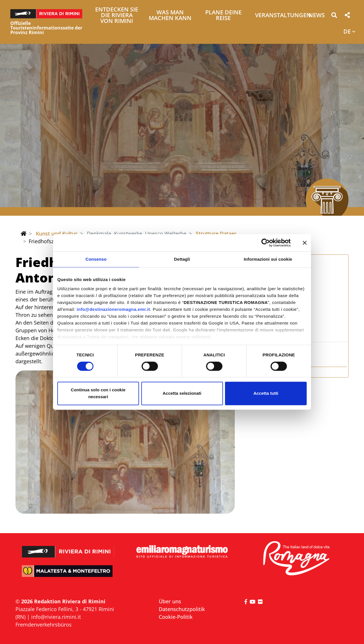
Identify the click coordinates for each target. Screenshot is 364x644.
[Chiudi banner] (305, 243)
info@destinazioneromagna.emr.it (113, 309)
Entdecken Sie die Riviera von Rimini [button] (117, 16)
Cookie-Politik (176, 617)
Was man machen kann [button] (170, 16)
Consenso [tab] (96, 259)
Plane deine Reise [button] (223, 16)
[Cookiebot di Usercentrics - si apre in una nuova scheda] (266, 243)
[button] (334, 16)
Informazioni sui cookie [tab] (268, 259)
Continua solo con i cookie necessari (98, 393)
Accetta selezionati (182, 393)
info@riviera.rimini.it (56, 617)
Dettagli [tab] (182, 259)
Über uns (170, 601)
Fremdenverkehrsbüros (44, 625)
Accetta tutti (266, 393)
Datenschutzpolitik (182, 609)
